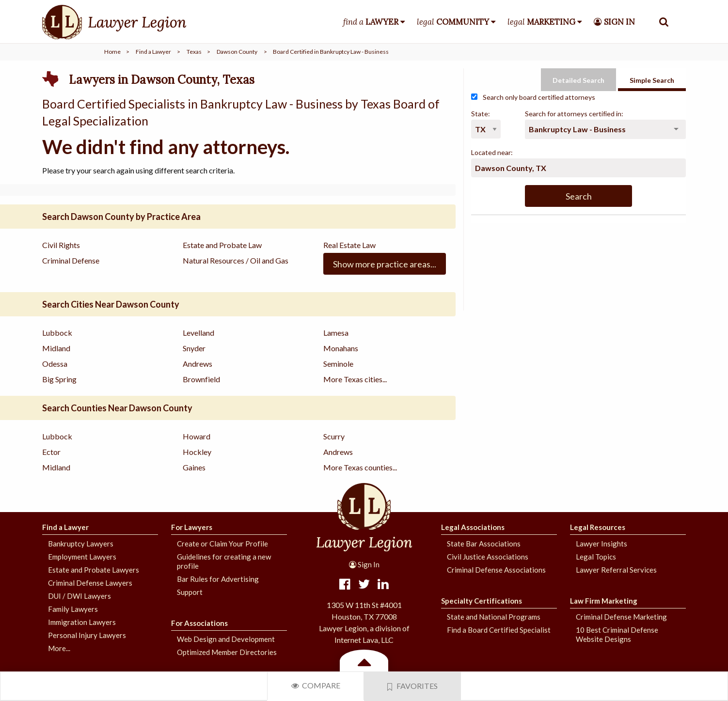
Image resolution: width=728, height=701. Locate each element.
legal (453, 22)
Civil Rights (61, 245)
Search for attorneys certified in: (574, 114)
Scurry (334, 436)
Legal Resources (598, 527)
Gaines (194, 467)
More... (59, 648)
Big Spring (59, 379)
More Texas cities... (355, 379)
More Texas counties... (360, 467)
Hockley (197, 452)
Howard (197, 436)
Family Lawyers (73, 609)
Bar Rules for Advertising (218, 579)
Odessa (55, 364)
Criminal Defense (71, 260)
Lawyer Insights (601, 544)
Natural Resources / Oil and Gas (236, 260)
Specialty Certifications (482, 601)
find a (371, 22)
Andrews (198, 364)
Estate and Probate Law (222, 245)
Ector (51, 452)
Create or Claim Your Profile (222, 544)
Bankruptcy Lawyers (81, 544)
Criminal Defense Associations (496, 570)
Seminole (338, 364)
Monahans (341, 348)
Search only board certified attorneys (533, 97)
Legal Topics (596, 557)
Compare (316, 685)
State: (481, 114)
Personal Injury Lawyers (87, 635)
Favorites (412, 686)
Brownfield (201, 379)
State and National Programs (494, 617)
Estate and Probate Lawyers (94, 570)
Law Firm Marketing (604, 601)
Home (112, 52)
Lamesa (336, 333)
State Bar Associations (484, 544)
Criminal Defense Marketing (621, 617)
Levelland (198, 333)
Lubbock (57, 333)
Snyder (194, 348)
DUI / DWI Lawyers (79, 596)
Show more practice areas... (385, 264)
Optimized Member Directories (227, 652)
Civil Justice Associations (488, 557)
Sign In (364, 564)
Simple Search (652, 80)
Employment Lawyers (82, 557)
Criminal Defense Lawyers (90, 583)
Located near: (492, 152)
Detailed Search (578, 80)
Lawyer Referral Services (616, 570)
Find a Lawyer (153, 52)
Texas (194, 52)
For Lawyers (192, 527)
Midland (56, 348)
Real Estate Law (349, 245)
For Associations (199, 623)
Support (190, 592)
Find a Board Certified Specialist (499, 630)
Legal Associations (473, 527)
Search (579, 196)
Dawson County (237, 52)
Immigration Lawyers (82, 622)
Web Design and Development (226, 639)
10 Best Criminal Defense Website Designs (617, 634)
